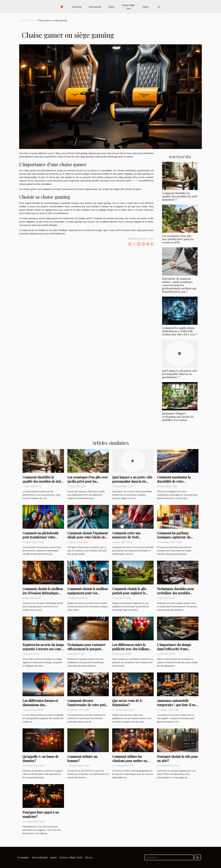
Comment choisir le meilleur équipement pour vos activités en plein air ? (88, 593)
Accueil (22, 20)
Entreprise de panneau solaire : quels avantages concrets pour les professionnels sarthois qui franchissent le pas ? (179, 285)
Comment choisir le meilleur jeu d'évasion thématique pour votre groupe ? (43, 593)
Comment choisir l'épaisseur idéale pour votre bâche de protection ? (88, 537)
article (135, 181)
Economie (77, 7)
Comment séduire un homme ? (82, 759)
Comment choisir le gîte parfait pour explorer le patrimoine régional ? (129, 593)
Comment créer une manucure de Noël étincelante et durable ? (129, 537)
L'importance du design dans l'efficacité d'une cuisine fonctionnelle (174, 649)
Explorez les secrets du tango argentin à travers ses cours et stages (43, 649)
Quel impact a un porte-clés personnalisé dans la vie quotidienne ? (180, 374)
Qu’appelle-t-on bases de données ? (41, 759)
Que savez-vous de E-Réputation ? (128, 703)
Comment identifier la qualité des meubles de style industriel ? (180, 196)
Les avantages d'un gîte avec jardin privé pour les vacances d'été (178, 239)
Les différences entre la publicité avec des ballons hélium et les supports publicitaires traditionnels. (131, 651)
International (95, 7)
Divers (146, 7)
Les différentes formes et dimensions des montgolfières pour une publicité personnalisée (40, 707)
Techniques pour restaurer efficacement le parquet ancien (86, 649)
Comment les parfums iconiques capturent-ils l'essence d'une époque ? (174, 537)
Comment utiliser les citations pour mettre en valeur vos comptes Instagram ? (129, 763)
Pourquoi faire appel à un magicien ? (41, 814)
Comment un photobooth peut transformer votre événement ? (40, 537)
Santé (111, 7)
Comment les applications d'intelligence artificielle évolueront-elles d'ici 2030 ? (180, 331)
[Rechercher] (169, 857)
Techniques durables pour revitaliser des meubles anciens (176, 593)
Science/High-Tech (129, 7)
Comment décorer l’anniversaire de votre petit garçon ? (87, 705)
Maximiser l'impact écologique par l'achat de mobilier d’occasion (178, 417)
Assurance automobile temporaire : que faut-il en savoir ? (176, 705)
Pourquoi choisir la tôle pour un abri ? (177, 759)
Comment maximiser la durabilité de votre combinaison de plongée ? (175, 481)
